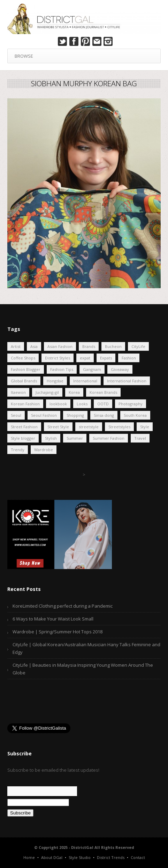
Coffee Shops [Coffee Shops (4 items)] (23, 358)
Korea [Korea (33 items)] (74, 392)
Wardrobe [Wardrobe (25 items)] (44, 450)
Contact (138, 857)
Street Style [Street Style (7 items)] (58, 427)
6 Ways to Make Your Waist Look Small (53, 619)
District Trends (111, 857)
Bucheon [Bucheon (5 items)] (113, 346)
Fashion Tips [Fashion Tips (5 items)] (62, 369)
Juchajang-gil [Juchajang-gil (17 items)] (47, 392)
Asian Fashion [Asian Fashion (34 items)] (60, 346)
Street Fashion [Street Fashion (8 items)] (24, 427)
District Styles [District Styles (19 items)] (58, 358)
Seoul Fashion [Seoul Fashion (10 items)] (44, 415)
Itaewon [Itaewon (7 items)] (18, 392)
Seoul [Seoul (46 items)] (16, 415)
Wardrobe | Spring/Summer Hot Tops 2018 (58, 632)
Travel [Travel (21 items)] (140, 438)
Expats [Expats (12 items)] (106, 358)
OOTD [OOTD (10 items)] (103, 404)
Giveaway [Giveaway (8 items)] (120, 369)
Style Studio (80, 857)
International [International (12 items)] (85, 381)
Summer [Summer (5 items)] (75, 438)
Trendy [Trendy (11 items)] (18, 450)
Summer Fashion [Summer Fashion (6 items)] (109, 438)
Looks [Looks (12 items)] (82, 404)
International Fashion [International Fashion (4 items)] (127, 381)
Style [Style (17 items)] (145, 427)
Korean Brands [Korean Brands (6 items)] (103, 392)
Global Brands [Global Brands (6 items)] (24, 381)
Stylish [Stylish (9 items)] (51, 438)
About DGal (52, 857)
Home (29, 857)
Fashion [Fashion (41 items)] (129, 358)
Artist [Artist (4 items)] (16, 346)
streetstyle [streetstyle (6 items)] (89, 427)
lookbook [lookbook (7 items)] (58, 404)
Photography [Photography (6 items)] (131, 404)
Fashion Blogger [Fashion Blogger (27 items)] (26, 369)
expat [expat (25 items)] (85, 358)
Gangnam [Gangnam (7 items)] (92, 369)
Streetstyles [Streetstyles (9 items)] (119, 427)
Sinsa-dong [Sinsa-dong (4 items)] (104, 415)
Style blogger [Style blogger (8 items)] (23, 438)
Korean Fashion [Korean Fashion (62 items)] (25, 404)
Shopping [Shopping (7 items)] (75, 415)
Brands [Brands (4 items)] (89, 346)
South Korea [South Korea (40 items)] (135, 415)
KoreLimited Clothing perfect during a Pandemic (63, 606)
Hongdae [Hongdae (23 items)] (55, 381)
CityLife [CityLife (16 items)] (138, 346)
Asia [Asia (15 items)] (34, 346)
